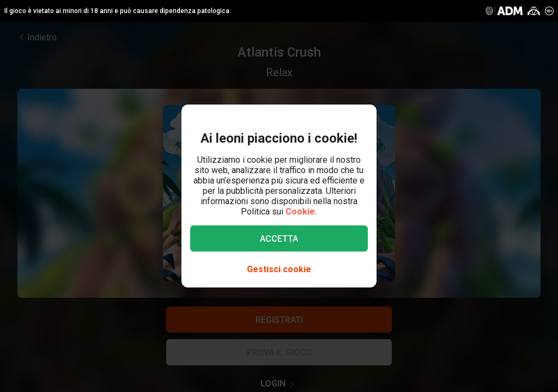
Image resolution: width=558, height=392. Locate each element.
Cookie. (301, 212)
